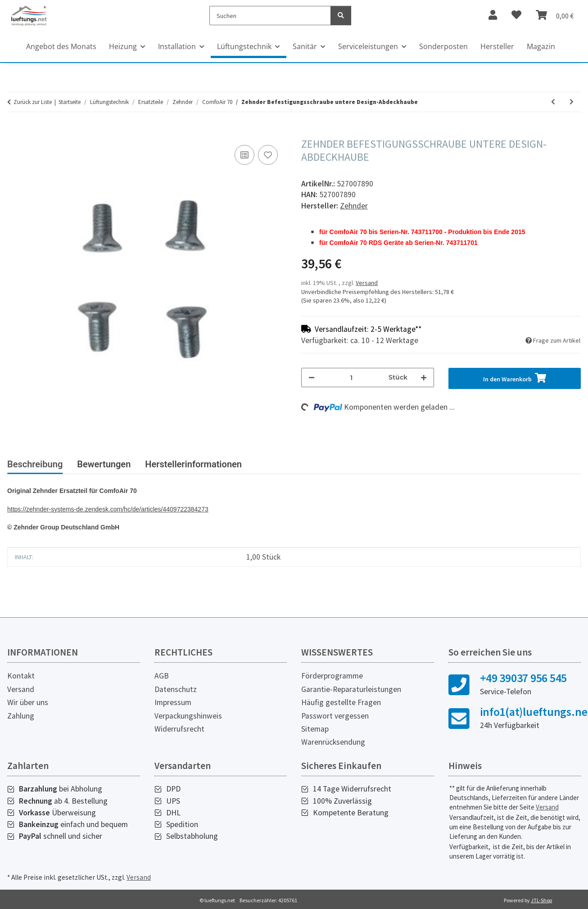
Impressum (173, 702)
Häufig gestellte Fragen (341, 702)
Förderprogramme (332, 676)
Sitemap (315, 729)
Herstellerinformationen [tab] (193, 464)
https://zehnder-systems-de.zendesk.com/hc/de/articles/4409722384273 (108, 509)
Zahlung (21, 716)
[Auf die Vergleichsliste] (244, 155)
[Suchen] (270, 16)
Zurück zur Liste (33, 102)
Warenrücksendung (333, 742)
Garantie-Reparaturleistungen (351, 689)
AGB (162, 676)
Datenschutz (176, 689)
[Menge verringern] (312, 378)
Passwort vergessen (335, 716)
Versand (367, 283)
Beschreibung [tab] (35, 464)
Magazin (541, 46)
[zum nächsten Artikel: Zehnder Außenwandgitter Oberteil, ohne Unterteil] (572, 102)
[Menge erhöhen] (424, 378)
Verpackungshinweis (188, 716)
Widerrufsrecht (179, 729)
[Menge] (352, 378)
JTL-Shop (541, 900)
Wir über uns (28, 702)
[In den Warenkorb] (14, 133)
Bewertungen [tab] (104, 464)
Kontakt (21, 676)
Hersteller (497, 46)
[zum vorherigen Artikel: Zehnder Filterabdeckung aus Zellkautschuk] (553, 102)
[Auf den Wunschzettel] (268, 155)
